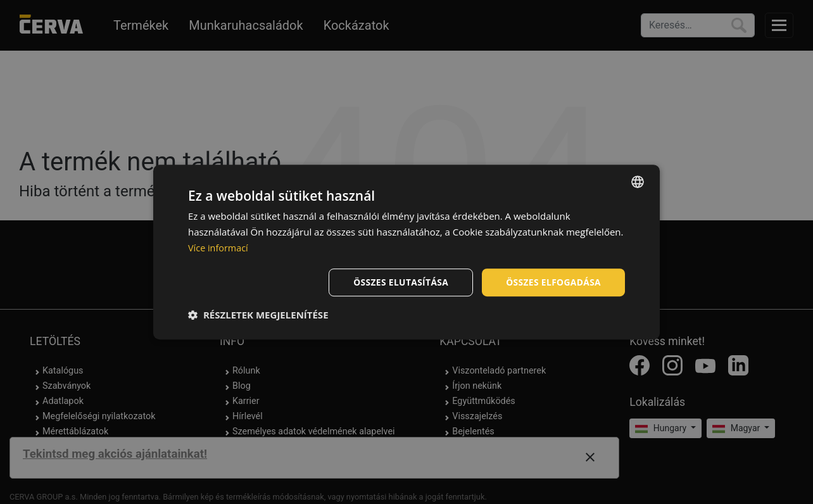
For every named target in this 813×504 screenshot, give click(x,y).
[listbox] (638, 182)
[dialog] (406, 252)
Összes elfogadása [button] (553, 281)
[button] (258, 315)
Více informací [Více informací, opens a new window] (219, 248)
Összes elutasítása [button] (399, 281)
